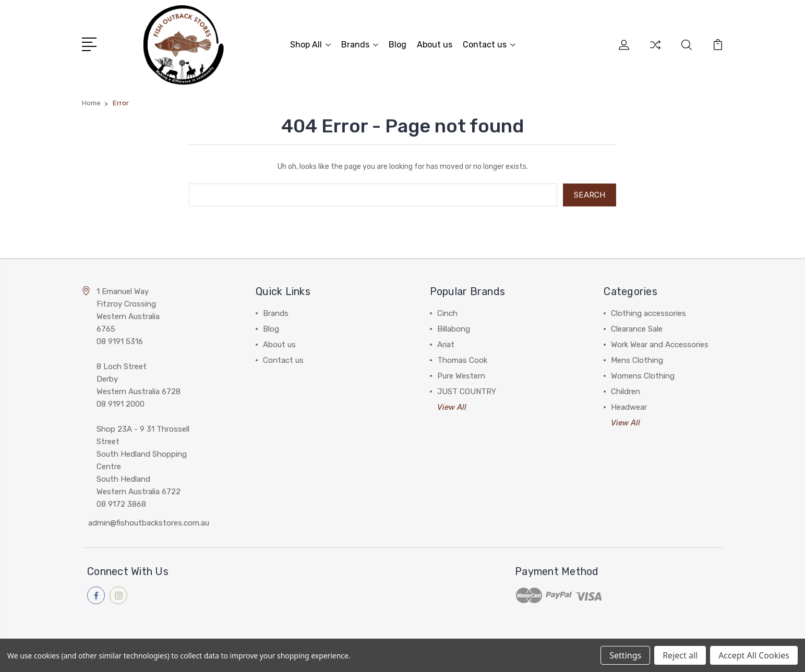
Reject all (680, 655)
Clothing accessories (648, 313)
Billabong (454, 329)
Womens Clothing (643, 376)
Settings (625, 655)
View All (452, 407)
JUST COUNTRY (467, 392)
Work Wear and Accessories (660, 345)
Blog (398, 45)
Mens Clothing (637, 360)
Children (626, 392)
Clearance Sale (637, 329)
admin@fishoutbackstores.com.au (149, 523)
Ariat (446, 345)
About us (435, 45)
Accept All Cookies (754, 655)
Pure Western (461, 376)
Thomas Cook (462, 360)
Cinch (447, 313)
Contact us (489, 45)
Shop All (310, 45)
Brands (360, 45)
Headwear (629, 407)
